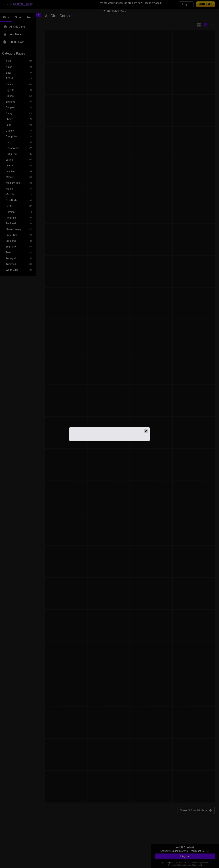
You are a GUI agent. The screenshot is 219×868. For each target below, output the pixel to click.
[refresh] (72, 16)
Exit (200, 865)
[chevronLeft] (38, 15)
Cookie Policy (194, 863)
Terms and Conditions (188, 865)
